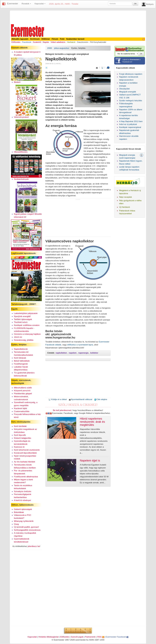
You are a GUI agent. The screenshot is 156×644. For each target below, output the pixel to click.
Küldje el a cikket (58, 399)
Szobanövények (21, 179)
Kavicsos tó (19, 447)
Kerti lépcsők (20, 435)
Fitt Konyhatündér (98, 42)
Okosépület (124, 89)
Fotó (62, 39)
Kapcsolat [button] (40, 4)
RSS (101, 637)
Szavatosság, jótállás (24, 340)
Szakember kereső (75, 39)
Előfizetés (16, 42)
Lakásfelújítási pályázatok (26, 313)
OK (135, 4)
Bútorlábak (19, 512)
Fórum (55, 39)
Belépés (150, 4)
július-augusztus (62, 48)
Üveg (16, 524)
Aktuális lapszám (20, 39)
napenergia (83, 353)
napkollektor (61, 353)
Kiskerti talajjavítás (23, 438)
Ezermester (13, 4)
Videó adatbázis (58, 42)
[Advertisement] (78, 17)
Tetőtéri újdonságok (23, 319)
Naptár (46, 42)
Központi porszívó (22, 391)
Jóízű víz (18, 337)
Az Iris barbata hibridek (25, 462)
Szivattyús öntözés (23, 491)
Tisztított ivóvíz (21, 322)
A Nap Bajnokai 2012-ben (131, 121)
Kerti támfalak (20, 426)
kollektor (94, 353)
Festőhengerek (21, 364)
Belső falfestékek (22, 361)
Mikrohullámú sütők (23, 388)
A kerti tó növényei (22, 500)
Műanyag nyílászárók (24, 521)
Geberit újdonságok (23, 509)
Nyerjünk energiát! (22, 316)
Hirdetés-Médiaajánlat (48, 637)
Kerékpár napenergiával (130, 127)
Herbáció (71, 42)
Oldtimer (46, 39)
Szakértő (37, 42)
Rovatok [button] (26, 4)
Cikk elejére (101, 399)
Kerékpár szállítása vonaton (27, 325)
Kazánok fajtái (20, 408)
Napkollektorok (21, 349)
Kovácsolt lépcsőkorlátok (25, 453)
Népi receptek (125, 197)
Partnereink (90, 637)
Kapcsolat (32, 637)
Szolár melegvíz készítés (131, 101)
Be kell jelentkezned (62, 410)
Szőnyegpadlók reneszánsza (27, 530)
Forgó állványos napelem (131, 74)
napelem (73, 353)
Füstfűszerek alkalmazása (26, 477)
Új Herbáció (125, 207)
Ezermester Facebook (117, 637)
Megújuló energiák (128, 92)
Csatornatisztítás (22, 411)
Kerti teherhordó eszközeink (27, 450)
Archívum (35, 39)
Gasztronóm (83, 42)
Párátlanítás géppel (23, 394)
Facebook (27, 42)
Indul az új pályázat (128, 124)
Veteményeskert (21, 117)
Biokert (17, 82)
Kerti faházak (20, 358)
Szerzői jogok (77, 637)
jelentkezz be (34, 546)
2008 (50, 48)
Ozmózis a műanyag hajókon (27, 334)
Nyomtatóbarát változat (80, 399)
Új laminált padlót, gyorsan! (26, 527)
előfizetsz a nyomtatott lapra (80, 345)
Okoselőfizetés (21, 152)
